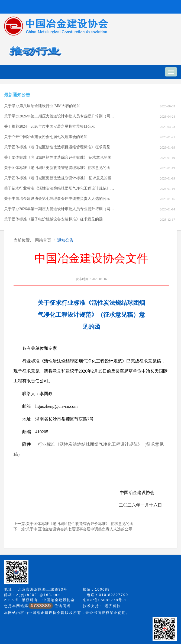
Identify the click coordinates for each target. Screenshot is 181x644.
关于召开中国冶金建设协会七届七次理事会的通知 (46, 137)
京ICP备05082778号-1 (105, 600)
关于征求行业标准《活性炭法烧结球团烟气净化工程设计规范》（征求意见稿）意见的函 (78, 188)
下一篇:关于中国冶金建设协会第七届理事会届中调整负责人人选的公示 (73, 529)
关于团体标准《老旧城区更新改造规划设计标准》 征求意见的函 (58, 178)
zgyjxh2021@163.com (39, 595)
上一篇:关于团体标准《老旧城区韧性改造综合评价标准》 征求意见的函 (73, 524)
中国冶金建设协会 (59, 600)
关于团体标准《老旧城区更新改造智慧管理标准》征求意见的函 (57, 168)
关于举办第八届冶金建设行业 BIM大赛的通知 (42, 106)
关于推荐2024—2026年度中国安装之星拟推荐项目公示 (50, 126)
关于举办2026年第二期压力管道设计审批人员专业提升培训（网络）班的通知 (69, 116)
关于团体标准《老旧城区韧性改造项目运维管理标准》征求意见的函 (61, 147)
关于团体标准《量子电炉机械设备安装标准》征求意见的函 (53, 219)
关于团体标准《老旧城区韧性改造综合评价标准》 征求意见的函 (58, 157)
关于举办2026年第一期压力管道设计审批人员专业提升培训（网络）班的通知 (69, 209)
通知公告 (65, 240)
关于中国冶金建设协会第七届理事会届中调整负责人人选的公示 (57, 199)
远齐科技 (113, 606)
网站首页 (43, 240)
